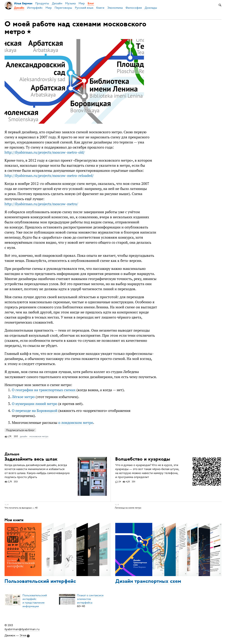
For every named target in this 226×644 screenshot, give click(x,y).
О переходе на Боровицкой (35, 411)
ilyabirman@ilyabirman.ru (22, 629)
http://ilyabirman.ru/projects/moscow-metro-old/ (45, 152)
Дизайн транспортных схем (148, 582)
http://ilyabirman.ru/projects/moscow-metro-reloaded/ (49, 176)
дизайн (24, 436)
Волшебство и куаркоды (143, 460)
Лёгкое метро (23, 397)
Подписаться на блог (20, 430)
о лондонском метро (76, 423)
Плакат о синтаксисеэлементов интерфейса (90, 599)
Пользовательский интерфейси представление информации (35, 601)
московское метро (39, 436)
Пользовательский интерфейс (40, 582)
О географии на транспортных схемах (44, 390)
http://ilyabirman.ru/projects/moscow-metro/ (41, 204)
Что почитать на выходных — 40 (21, 508)
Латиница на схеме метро (128, 508)
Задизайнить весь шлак (31, 460)
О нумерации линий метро (34, 404)
